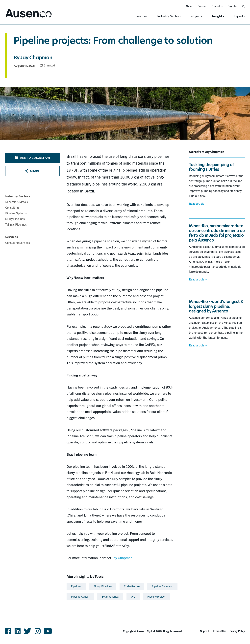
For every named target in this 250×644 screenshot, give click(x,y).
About (189, 6)
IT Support (203, 631)
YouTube (48, 631)
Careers (202, 6)
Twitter (28, 631)
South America (110, 596)
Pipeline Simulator (162, 586)
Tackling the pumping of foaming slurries (211, 167)
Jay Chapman (36, 58)
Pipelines (76, 586)
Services (141, 16)
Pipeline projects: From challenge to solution (113, 40)
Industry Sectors (169, 16)
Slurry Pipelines (15, 219)
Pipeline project (156, 596)
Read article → (198, 203)
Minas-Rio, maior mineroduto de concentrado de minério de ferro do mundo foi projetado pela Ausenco (217, 233)
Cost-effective (132, 586)
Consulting (12, 207)
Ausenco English (18, 18)
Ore (133, 596)
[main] (125, 313)
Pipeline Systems (16, 213)
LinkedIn (18, 631)
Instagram (38, 631)
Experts (239, 16)
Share (32, 171)
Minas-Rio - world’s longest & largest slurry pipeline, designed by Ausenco (216, 306)
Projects (196, 16)
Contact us (217, 6)
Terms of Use (219, 631)
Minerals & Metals (17, 202)
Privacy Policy (237, 631)
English (232, 6)
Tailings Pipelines (16, 224)
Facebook (8, 631)
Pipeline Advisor (80, 596)
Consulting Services (18, 243)
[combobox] (232, 6)
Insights (218, 16)
